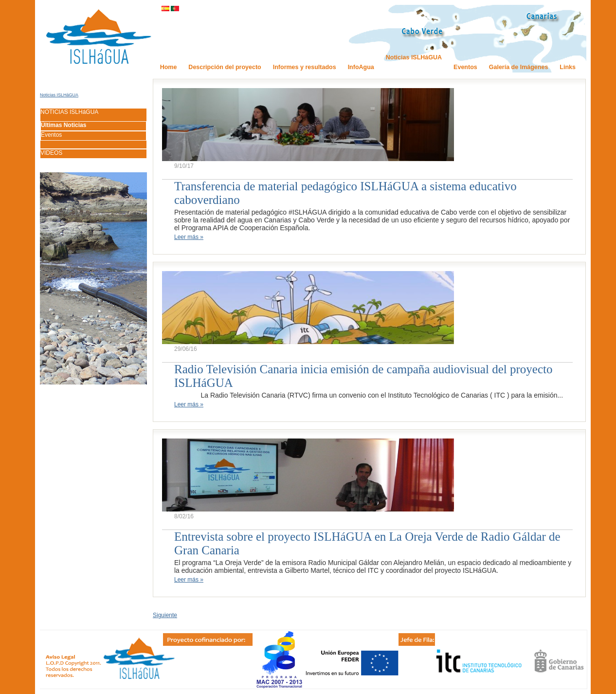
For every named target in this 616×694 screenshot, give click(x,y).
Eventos (51, 135)
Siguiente (165, 615)
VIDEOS (51, 153)
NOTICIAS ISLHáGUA (69, 112)
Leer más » (189, 237)
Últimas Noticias (63, 125)
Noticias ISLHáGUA (59, 95)
